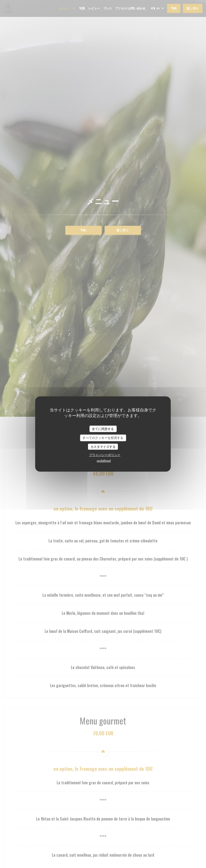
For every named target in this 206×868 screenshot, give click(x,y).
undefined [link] (104, 461)
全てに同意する (103, 429)
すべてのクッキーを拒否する (103, 438)
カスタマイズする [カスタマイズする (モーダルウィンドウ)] (103, 446)
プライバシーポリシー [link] (105, 455)
